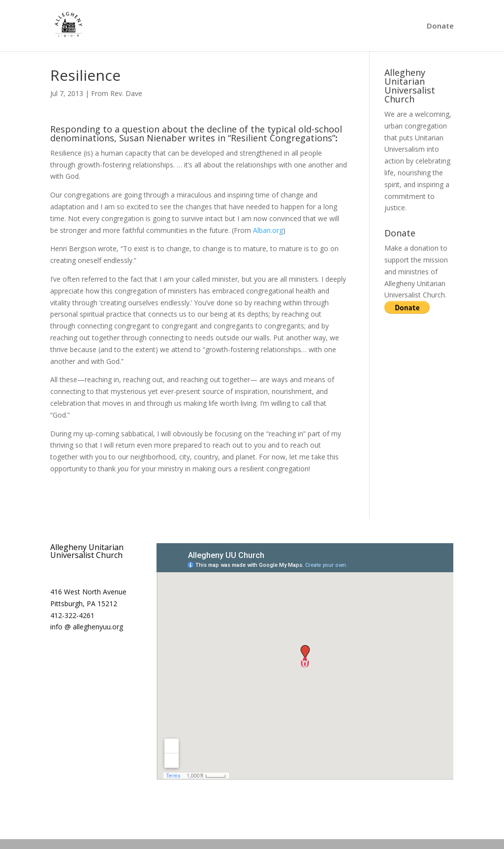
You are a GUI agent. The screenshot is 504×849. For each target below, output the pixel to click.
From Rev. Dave (117, 93)
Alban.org (268, 230)
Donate (440, 26)
